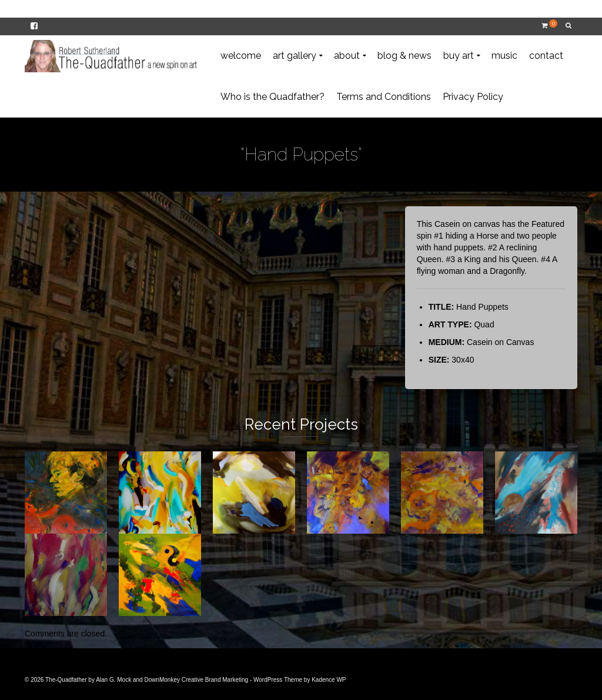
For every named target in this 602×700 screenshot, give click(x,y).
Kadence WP (329, 680)
